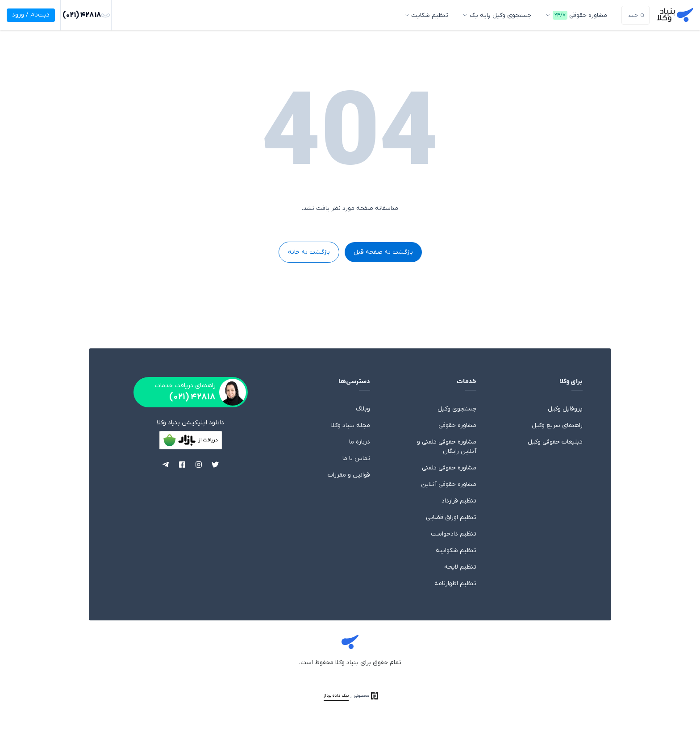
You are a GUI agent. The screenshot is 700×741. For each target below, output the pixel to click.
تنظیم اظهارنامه (455, 584)
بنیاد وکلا (350, 643)
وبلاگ (363, 409)
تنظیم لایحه (460, 567)
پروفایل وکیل (565, 409)
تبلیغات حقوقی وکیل (555, 442)
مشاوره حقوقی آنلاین (449, 484)
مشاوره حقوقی (457, 425)
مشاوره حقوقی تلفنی (449, 468)
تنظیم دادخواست (454, 534)
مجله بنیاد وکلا (351, 425)
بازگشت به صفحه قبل (383, 252)
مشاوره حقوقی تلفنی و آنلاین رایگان (447, 447)
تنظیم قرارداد (459, 501)
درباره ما (360, 442)
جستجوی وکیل (457, 409)
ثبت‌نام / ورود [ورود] (31, 15)
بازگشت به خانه (309, 252)
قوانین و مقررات (349, 475)
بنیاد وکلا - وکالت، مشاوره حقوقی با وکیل (675, 15)
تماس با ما (356, 458)
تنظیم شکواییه (456, 551)
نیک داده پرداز (336, 696)
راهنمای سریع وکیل (557, 425)
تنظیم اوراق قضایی (451, 517)
